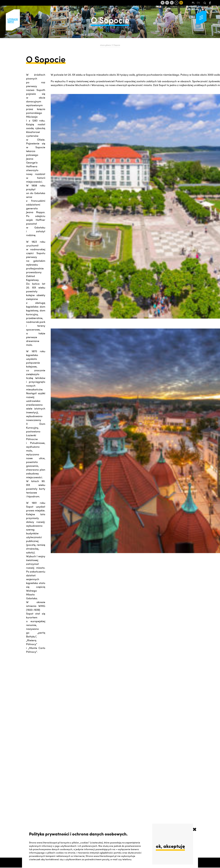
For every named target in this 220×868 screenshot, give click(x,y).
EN (198, 3)
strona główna (105, 45)
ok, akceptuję (170, 846)
